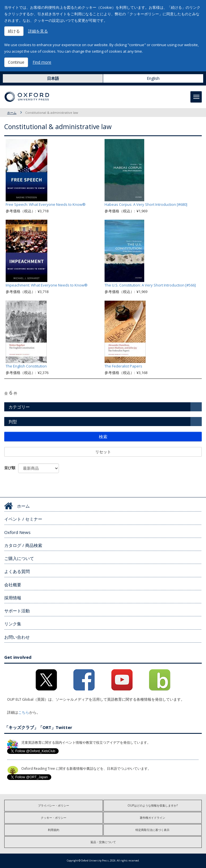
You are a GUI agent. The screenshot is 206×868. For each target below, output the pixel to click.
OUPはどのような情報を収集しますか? (153, 805)
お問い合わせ (17, 637)
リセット (103, 452)
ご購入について (19, 558)
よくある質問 (17, 571)
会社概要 (13, 585)
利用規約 (54, 830)
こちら (24, 712)
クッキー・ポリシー (54, 818)
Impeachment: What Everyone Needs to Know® (47, 285)
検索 (103, 437)
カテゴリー (19, 407)
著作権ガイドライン (152, 818)
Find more (42, 62)
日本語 (53, 78)
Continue (16, 62)
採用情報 (13, 598)
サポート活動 (17, 611)
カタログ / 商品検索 (23, 545)
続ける (14, 31)
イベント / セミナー (23, 519)
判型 (13, 422)
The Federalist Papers (123, 366)
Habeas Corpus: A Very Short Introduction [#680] (146, 204)
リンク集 (13, 624)
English (153, 78)
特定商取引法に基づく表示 (152, 830)
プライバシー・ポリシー (54, 805)
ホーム (12, 113)
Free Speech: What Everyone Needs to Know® (46, 204)
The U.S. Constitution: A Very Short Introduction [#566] (150, 285)
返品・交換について (103, 842)
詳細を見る (38, 31)
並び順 (10, 468)
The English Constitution (26, 366)
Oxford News (17, 532)
